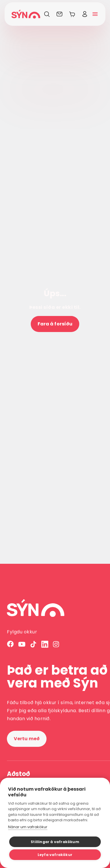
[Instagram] (56, 644)
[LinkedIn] (45, 644)
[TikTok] (33, 644)
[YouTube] (22, 644)
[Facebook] (10, 644)
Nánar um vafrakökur (28, 827)
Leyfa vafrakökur (55, 855)
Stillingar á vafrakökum (55, 842)
